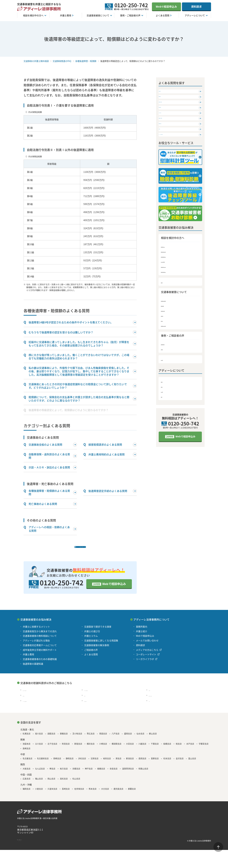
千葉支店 (155, 748)
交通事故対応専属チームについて (179, 307)
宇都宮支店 (204, 748)
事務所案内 (167, 424)
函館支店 (51, 738)
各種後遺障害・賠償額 (86, 61)
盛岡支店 (128, 738)
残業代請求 (28, 700)
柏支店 (179, 748)
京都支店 (76, 773)
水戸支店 (190, 748)
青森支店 (103, 738)
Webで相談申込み (114, 588)
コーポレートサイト (146, 659)
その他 (152, 705)
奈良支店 (114, 773)
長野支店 (155, 763)
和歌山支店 (143, 773)
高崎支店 (27, 753)
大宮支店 (130, 748)
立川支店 (39, 748)
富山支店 (192, 763)
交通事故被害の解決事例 (174, 386)
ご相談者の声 (168, 391)
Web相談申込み (166, 6)
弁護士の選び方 (169, 357)
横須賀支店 (117, 748)
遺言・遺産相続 (92, 705)
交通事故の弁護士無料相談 (36, 61)
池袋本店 (27, 748)
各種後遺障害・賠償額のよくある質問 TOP (82, 549)
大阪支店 (27, 773)
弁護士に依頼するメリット (175, 287)
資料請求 (196, 6)
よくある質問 (168, 402)
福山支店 (39, 783)
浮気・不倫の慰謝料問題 (97, 694)
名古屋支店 (27, 763)
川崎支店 (103, 748)
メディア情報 (168, 434)
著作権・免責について (27, 845)
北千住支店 (52, 748)
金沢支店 (180, 763)
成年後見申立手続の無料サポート (179, 312)
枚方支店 (64, 773)
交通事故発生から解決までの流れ (179, 292)
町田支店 (66, 748)
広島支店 (27, 783)
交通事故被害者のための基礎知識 (179, 342)
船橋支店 (167, 748)
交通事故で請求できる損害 (175, 352)
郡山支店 (153, 738)
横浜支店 (91, 748)
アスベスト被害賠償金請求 (36, 705)
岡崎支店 (57, 763)
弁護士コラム (168, 362)
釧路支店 (64, 738)
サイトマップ (66, 845)
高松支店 (64, 783)
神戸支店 (89, 773)
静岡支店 (70, 763)
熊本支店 (93, 793)
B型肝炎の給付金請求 (160, 700)
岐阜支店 (107, 763)
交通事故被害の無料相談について (179, 297)
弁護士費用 (167, 323)
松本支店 (167, 763)
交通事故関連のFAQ (62, 61)
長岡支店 (142, 763)
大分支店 (105, 793)
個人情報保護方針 (48, 845)
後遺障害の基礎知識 (172, 347)
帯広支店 (91, 738)
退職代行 (89, 700)
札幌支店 (27, 738)
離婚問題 (153, 694)
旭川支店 (39, 738)
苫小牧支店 (77, 738)
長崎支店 (66, 793)
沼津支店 (95, 763)
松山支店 (76, 783)
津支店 (118, 763)
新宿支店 (78, 748)
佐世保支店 (79, 793)
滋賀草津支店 (128, 773)
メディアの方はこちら (147, 654)
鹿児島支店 (118, 793)
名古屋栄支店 (43, 763)
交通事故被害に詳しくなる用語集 (179, 367)
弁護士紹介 (167, 429)
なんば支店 (40, 773)
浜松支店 (82, 763)
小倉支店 (39, 793)
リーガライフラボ (145, 664)
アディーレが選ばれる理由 (175, 302)
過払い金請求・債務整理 (35, 694)
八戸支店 (116, 738)
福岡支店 (27, 793)
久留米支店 (52, 793)
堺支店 (52, 773)
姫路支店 (101, 773)
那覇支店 (132, 793)
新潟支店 (130, 763)
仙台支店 (140, 738)
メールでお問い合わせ (147, 645)
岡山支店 (51, 783)
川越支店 (142, 748)
